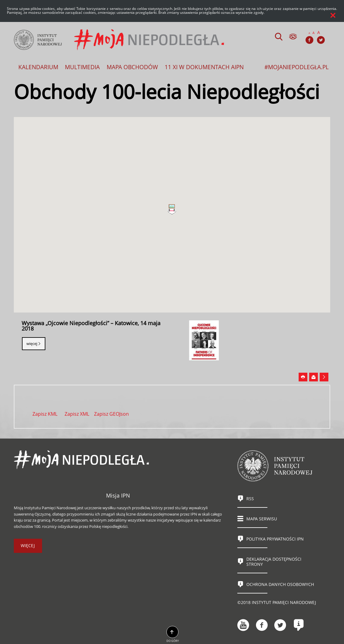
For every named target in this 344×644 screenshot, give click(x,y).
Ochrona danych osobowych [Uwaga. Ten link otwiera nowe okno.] (280, 584)
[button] (172, 210)
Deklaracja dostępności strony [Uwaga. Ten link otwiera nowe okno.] (274, 562)
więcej (28, 545)
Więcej (32, 344)
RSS (250, 499)
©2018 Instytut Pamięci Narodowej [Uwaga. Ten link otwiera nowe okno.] (277, 602)
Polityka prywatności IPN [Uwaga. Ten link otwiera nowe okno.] (275, 539)
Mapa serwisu (262, 519)
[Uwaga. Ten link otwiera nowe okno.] (303, 377)
